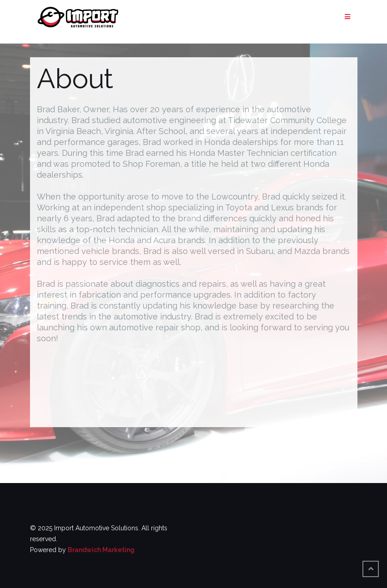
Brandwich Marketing (101, 550)
